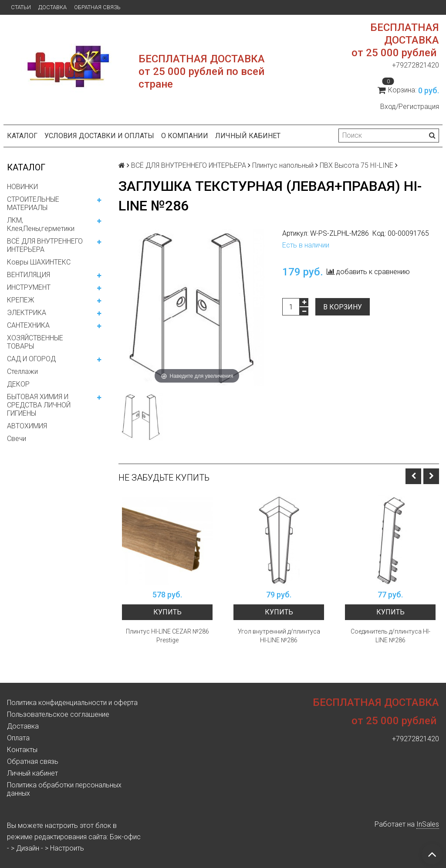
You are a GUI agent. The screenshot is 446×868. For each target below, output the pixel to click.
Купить (167, 612)
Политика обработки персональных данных (64, 789)
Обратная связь (97, 7)
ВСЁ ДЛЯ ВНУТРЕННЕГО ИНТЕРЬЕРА (45, 245)
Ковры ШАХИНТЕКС (39, 262)
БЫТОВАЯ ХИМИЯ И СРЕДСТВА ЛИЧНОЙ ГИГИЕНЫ (39, 405)
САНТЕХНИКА (28, 325)
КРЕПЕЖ (21, 300)
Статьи (21, 7)
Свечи (17, 439)
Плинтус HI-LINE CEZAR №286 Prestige (167, 636)
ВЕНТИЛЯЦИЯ (29, 275)
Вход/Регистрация (410, 107)
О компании (185, 136)
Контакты (22, 750)
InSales (428, 824)
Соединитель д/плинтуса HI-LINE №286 (390, 636)
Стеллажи (22, 371)
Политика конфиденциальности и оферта (72, 703)
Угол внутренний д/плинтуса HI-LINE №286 (279, 636)
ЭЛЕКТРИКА (27, 313)
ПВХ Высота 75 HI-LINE (356, 165)
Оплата (18, 738)
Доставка (52, 7)
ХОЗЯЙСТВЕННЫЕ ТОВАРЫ (35, 342)
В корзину (343, 307)
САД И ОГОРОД (31, 359)
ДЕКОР (18, 384)
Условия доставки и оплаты (99, 136)
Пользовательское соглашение (58, 714)
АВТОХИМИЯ (27, 426)
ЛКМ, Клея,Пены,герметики (41, 224)
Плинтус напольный (283, 165)
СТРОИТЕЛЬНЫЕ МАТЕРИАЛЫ (33, 203)
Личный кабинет (248, 136)
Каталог (22, 136)
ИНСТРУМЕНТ (29, 287)
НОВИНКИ (22, 187)
